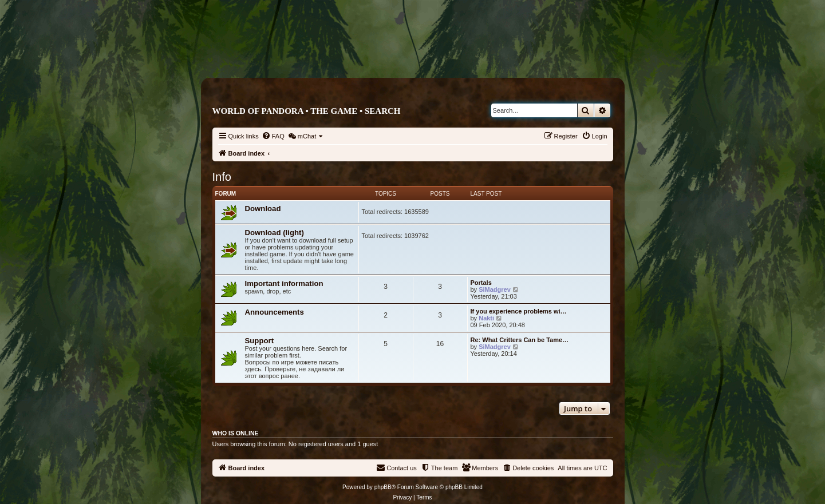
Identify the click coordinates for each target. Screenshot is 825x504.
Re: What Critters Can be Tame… (520, 340)
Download (263, 209)
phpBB (383, 487)
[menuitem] (273, 136)
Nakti (486, 318)
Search (383, 111)
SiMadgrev (495, 289)
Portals (481, 283)
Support (260, 341)
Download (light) (275, 233)
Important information (284, 283)
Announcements (275, 312)
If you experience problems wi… (519, 311)
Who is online (236, 433)
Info (222, 177)
